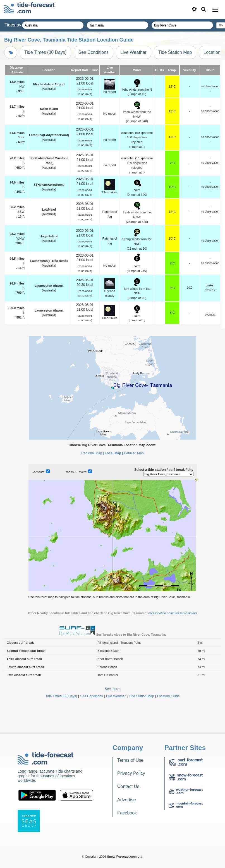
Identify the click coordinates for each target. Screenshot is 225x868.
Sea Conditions (93, 52)
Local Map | (114, 453)
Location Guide (168, 696)
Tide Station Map (175, 52)
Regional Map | (93, 453)
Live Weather (133, 52)
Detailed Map (134, 453)
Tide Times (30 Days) (45, 52)
